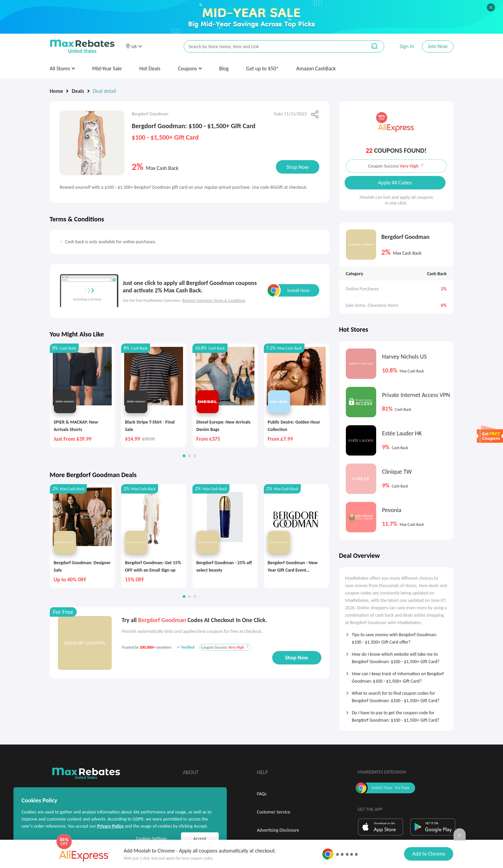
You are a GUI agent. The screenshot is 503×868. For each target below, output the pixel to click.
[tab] (396, 636)
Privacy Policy (110, 826)
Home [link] (57, 91)
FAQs (262, 794)
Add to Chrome (429, 854)
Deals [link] (78, 91)
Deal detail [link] (104, 91)
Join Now (438, 46)
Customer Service (274, 812)
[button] (134, 46)
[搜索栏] (271, 47)
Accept (200, 839)
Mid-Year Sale (107, 68)
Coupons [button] (190, 68)
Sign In (407, 46)
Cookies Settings (151, 839)
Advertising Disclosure (278, 830)
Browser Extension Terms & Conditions (214, 300)
